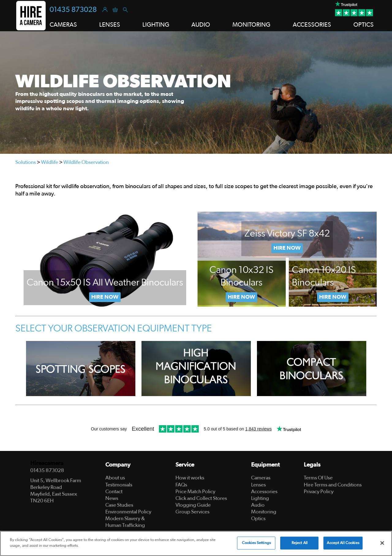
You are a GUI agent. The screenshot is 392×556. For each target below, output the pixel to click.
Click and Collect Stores (201, 498)
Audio (258, 505)
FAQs (181, 485)
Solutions (26, 162)
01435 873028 (73, 10)
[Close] (382, 543)
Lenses (258, 485)
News (112, 498)
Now (241, 297)
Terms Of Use (318, 478)
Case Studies (119, 505)
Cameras (261, 478)
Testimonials (119, 485)
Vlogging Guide (193, 505)
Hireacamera (47, 463)
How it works (190, 478)
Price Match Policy (195, 492)
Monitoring (264, 512)
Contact (114, 492)
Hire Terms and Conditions (333, 485)
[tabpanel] (196, 93)
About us (115, 478)
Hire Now (105, 297)
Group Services (192, 512)
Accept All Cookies (343, 543)
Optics (258, 518)
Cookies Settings (256, 543)
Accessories (264, 492)
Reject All (300, 543)
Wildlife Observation (86, 162)
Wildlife (50, 162)
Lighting (260, 498)
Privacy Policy (319, 492)
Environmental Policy (128, 512)
